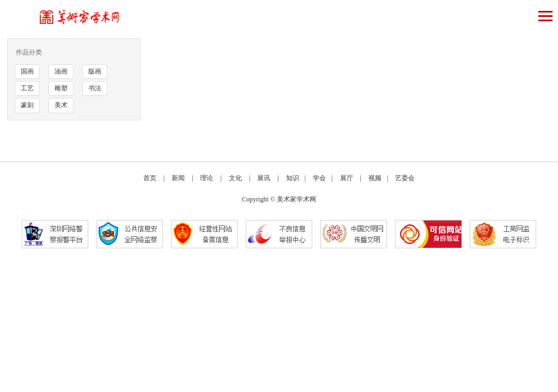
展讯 (264, 178)
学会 (319, 178)
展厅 (347, 178)
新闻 (178, 178)
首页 (150, 178)
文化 (235, 178)
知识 (293, 178)
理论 (207, 178)
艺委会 (405, 178)
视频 (375, 178)
